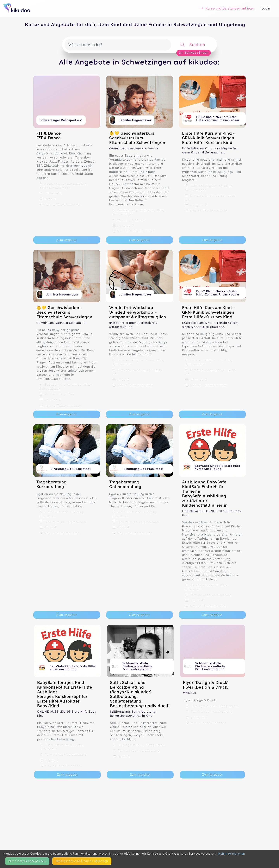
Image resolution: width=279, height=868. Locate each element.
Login (266, 8)
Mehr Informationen (231, 854)
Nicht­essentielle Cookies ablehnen (82, 861)
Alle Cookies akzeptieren (27, 861)
